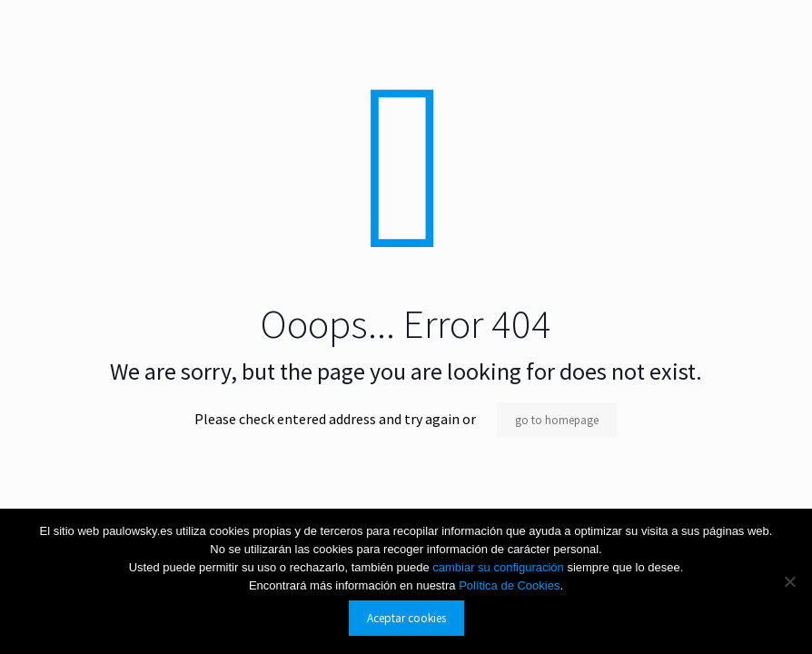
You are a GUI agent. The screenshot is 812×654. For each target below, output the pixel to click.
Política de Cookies (509, 585)
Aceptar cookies (406, 618)
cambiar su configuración (500, 567)
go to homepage (557, 420)
